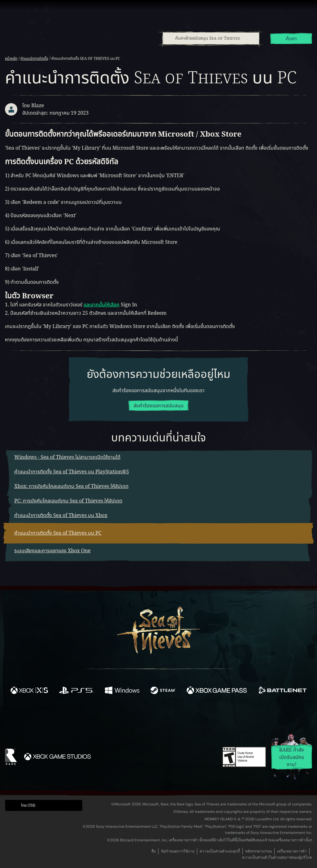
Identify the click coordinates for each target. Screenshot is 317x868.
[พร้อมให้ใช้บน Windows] (122, 691)
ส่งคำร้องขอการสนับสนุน (158, 406)
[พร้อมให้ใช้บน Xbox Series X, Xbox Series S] (29, 691)
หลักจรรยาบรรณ (258, 851)
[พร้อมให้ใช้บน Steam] (163, 691)
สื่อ (154, 851)
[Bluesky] (218, 718)
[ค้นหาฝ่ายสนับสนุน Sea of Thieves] (211, 38)
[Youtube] (157, 717)
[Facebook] (97, 717)
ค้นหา (291, 39)
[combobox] (211, 38)
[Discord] (184, 719)
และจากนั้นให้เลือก (102, 305)
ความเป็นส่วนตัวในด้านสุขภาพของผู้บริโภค (277, 857)
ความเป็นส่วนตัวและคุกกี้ (220, 851)
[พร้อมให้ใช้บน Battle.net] (282, 691)
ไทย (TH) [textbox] (28, 805)
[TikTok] (201, 718)
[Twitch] (131, 718)
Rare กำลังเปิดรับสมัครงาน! (292, 757)
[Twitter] (113, 717)
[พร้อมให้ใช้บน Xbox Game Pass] (217, 691)
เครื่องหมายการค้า (292, 851)
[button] (44, 806)
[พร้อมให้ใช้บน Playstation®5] (76, 691)
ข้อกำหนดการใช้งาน (178, 851)
